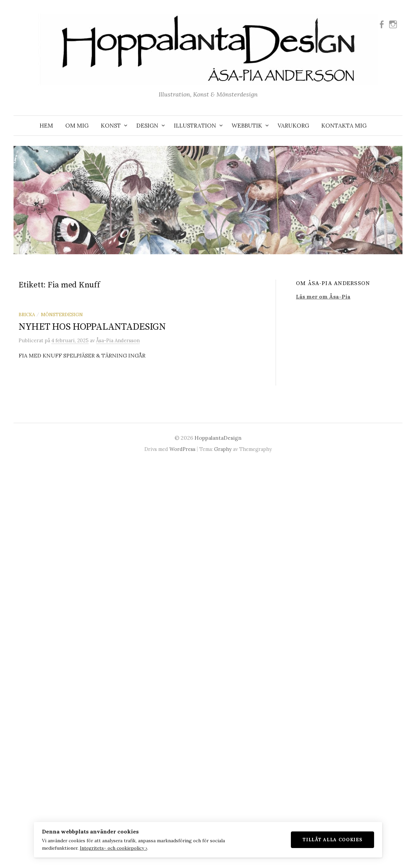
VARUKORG (293, 126)
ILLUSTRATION (195, 126)
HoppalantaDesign (218, 438)
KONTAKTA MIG (344, 126)
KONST (111, 126)
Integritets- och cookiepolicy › (110, 848)
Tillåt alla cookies (336, 839)
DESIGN (147, 126)
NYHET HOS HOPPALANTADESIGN (92, 327)
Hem (46, 126)
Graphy (223, 449)
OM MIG (77, 126)
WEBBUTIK (247, 126)
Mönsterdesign (62, 314)
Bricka (27, 314)
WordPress (182, 449)
